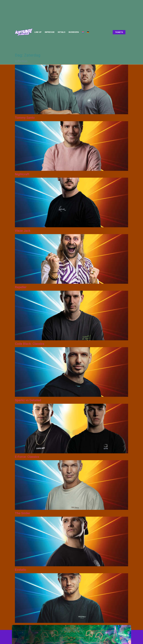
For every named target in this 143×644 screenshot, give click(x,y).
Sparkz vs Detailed (28, 400)
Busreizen (74, 32)
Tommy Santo (25, 118)
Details (62, 32)
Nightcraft (22, 174)
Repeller (21, 287)
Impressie (50, 32)
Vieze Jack (23, 231)
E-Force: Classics (27, 457)
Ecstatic (21, 570)
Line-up (38, 32)
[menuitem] (83, 32)
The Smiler (23, 513)
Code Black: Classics (30, 344)
